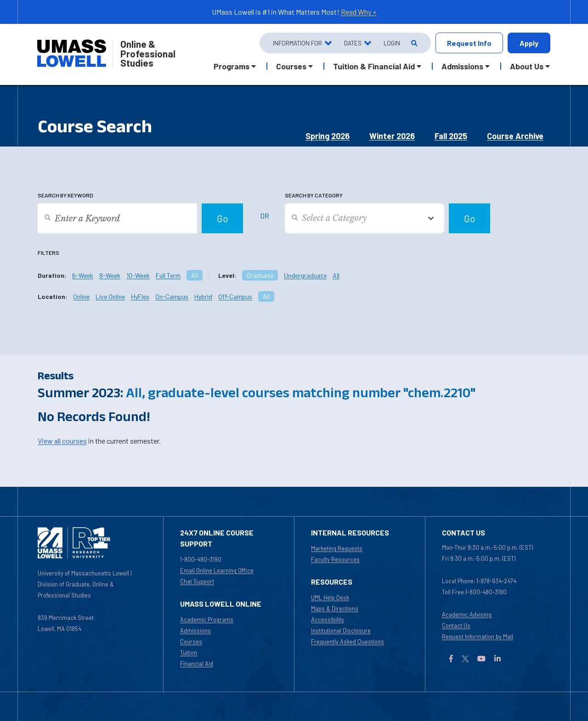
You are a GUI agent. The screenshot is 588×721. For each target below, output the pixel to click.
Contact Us (456, 625)
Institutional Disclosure (341, 631)
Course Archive (515, 136)
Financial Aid (197, 664)
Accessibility (328, 620)
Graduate (260, 275)
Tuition (189, 653)
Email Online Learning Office (217, 570)
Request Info (469, 43)
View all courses (62, 441)
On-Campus (172, 296)
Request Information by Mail (478, 637)
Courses (191, 642)
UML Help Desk (330, 597)
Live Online (110, 296)
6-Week (83, 275)
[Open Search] (414, 43)
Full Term (168, 275)
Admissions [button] (462, 66)
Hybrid (203, 296)
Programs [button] (232, 66)
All (195, 275)
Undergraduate (305, 275)
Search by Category (314, 195)
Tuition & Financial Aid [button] (374, 66)
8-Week (110, 275)
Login (392, 43)
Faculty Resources (335, 559)
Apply (529, 43)
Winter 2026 (392, 136)
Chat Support (197, 581)
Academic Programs (207, 620)
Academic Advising (467, 614)
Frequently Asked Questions (348, 642)
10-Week (138, 275)
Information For (297, 43)
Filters (48, 253)
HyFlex (140, 296)
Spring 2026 (328, 136)
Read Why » (359, 12)
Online (81, 296)
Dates (353, 43)
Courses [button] (291, 66)
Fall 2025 (451, 136)
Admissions (195, 631)
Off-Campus (235, 296)
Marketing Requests (337, 548)
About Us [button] (527, 66)
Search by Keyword (65, 195)
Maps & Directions (335, 608)
